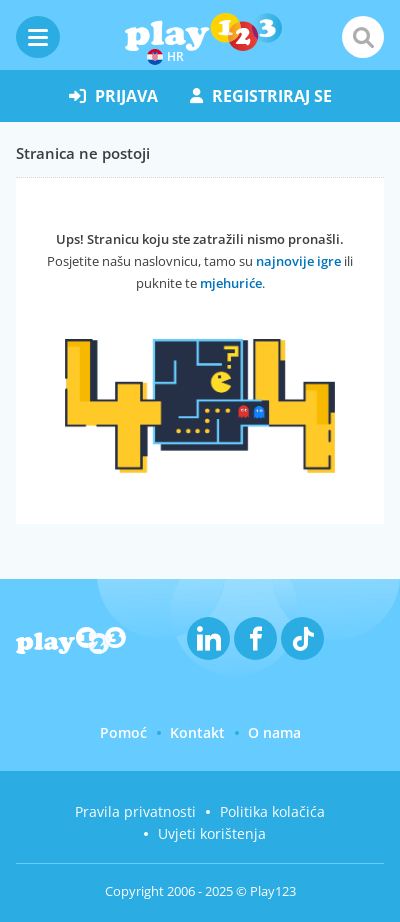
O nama (274, 732)
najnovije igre (298, 261)
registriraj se (261, 96)
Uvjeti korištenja (212, 833)
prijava (113, 96)
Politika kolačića (272, 811)
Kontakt (197, 732)
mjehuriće (231, 283)
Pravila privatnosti (135, 811)
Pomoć (123, 732)
